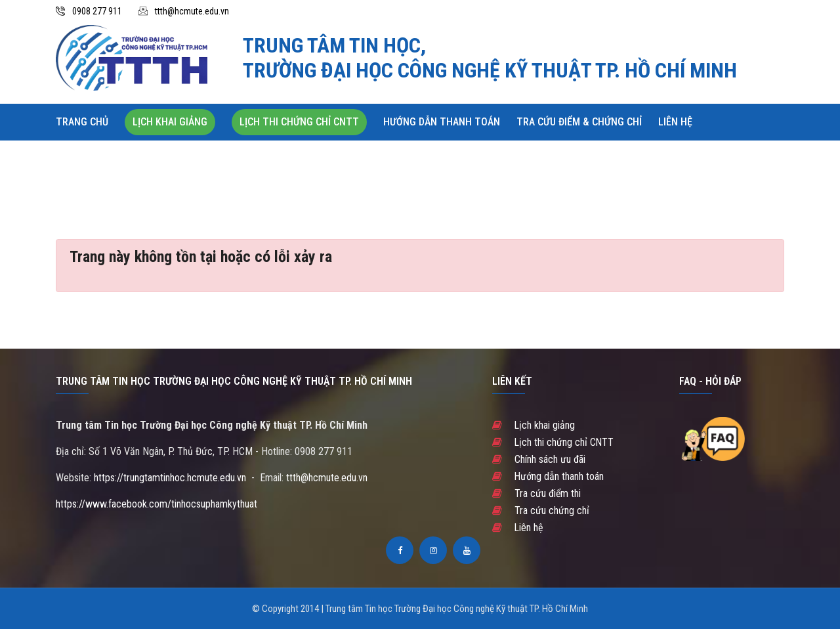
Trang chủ (82, 122)
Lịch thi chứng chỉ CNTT (299, 122)
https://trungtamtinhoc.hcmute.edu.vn (170, 478)
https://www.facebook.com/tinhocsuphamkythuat (157, 504)
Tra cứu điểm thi (537, 493)
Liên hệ (675, 122)
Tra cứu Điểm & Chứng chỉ (579, 122)
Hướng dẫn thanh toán (442, 122)
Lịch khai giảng (170, 122)
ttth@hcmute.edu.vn (192, 11)
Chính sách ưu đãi (539, 459)
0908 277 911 (97, 11)
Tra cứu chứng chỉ (541, 510)
